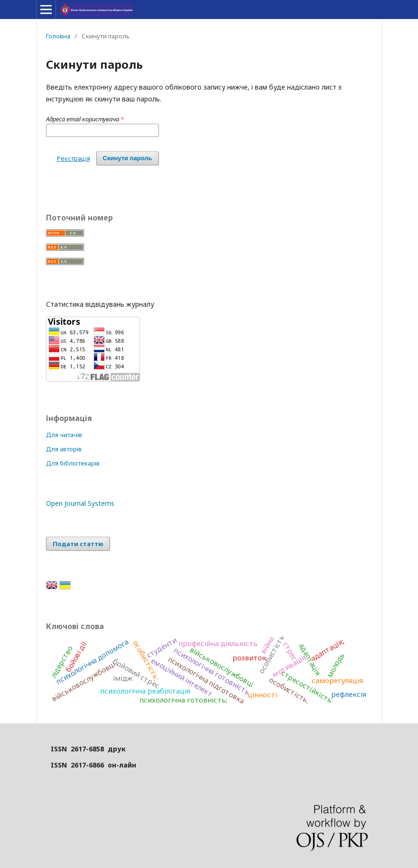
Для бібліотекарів (73, 463)
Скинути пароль (128, 158)
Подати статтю (78, 544)
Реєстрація (74, 158)
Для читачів (64, 435)
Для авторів (64, 449)
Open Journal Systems (80, 503)
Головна (58, 36)
